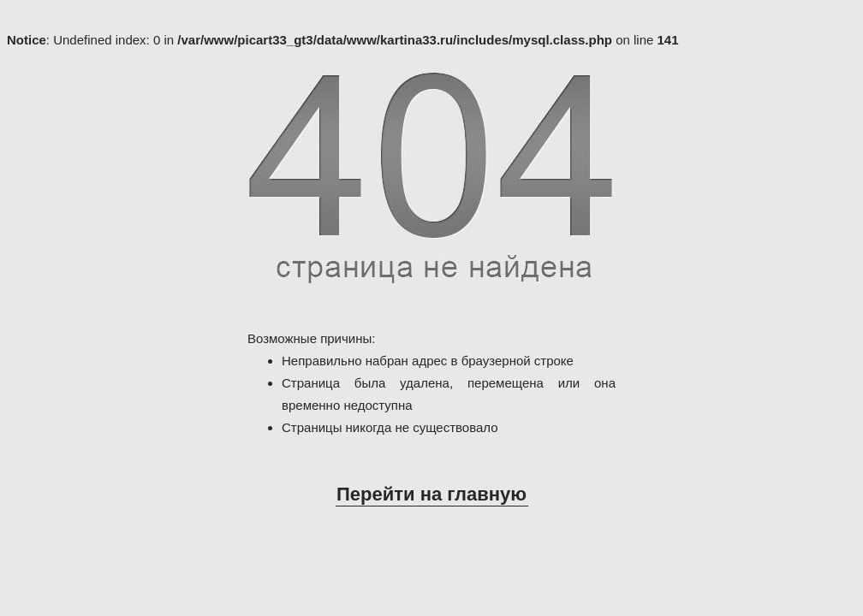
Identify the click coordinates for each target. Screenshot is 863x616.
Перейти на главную (431, 494)
